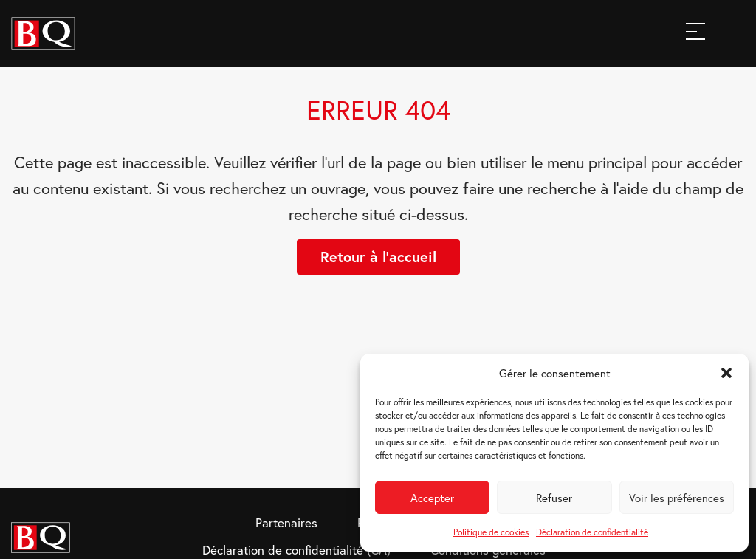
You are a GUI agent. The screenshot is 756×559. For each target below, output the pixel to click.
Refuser (554, 498)
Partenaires (286, 522)
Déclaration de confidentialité (592, 532)
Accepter (432, 498)
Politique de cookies (491, 532)
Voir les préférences (677, 498)
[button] (726, 373)
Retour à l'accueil (378, 257)
